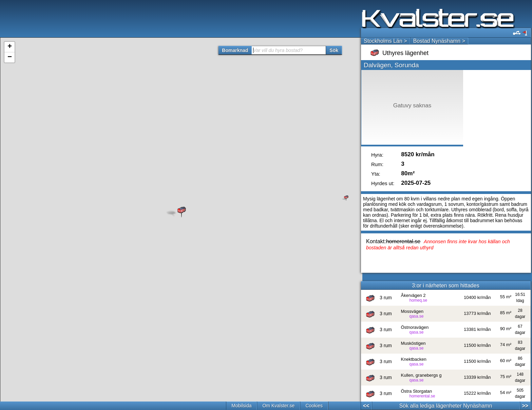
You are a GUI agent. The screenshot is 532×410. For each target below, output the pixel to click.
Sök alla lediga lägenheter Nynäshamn (446, 406)
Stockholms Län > (385, 41)
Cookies (314, 406)
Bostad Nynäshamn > (439, 41)
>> (525, 406)
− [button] (10, 57)
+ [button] (10, 47)
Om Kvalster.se (278, 406)
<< (366, 406)
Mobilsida (241, 406)
